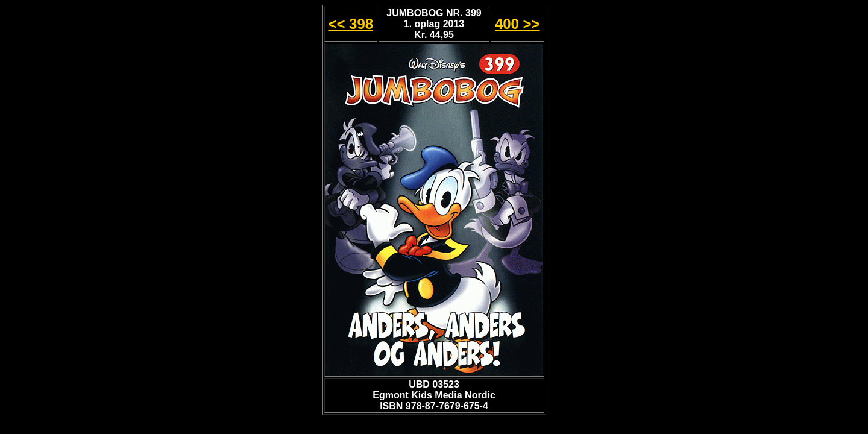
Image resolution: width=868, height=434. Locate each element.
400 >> (517, 24)
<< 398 (351, 24)
